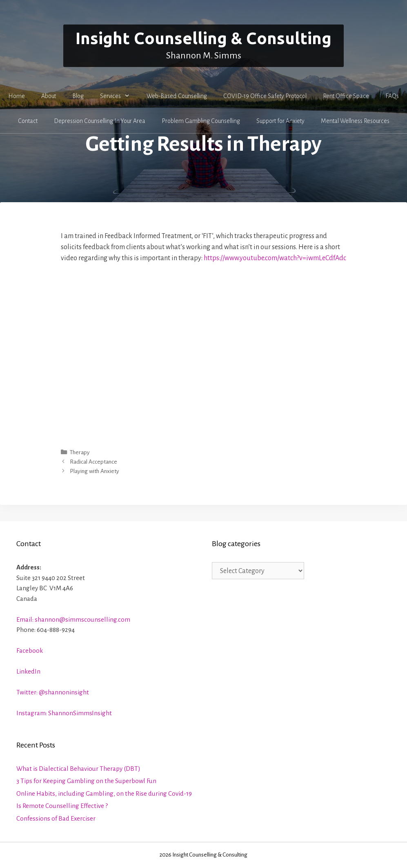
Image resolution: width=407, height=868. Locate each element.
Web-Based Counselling (177, 96)
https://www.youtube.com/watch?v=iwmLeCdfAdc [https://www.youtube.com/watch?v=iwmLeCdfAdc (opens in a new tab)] (275, 258)
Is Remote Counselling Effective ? (62, 806)
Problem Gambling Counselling (201, 121)
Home (17, 96)
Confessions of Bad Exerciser (56, 818)
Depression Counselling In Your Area (100, 121)
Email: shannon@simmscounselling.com (73, 619)
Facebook (30, 650)
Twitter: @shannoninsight (53, 692)
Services (119, 96)
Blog (78, 96)
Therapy (80, 452)
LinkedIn (28, 671)
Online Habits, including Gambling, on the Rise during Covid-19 (104, 793)
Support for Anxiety (280, 121)
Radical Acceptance (93, 462)
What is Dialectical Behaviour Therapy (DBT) (78, 769)
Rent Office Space (346, 96)
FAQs (392, 96)
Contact (28, 121)
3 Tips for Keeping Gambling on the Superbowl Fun (86, 781)
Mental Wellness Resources (355, 121)
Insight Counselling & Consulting (203, 38)
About (49, 96)
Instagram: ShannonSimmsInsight (64, 713)
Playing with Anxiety (95, 471)
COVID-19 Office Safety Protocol (265, 96)
